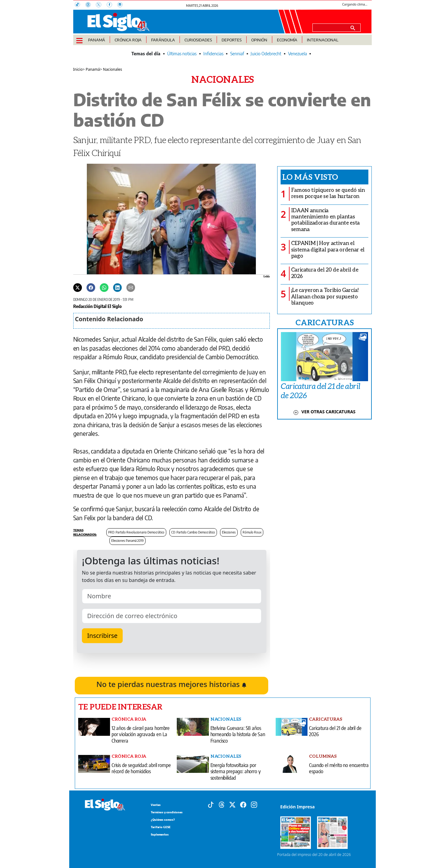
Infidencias (213, 54)
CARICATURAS (324, 322)
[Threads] (91, 5)
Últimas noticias (182, 54)
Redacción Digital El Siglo (97, 306)
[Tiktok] (211, 804)
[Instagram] (122, 5)
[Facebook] (112, 5)
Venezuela (297, 54)
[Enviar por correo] (131, 287)
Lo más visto (310, 177)
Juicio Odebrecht (266, 54)
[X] (101, 5)
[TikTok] (80, 5)
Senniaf (237, 54)
